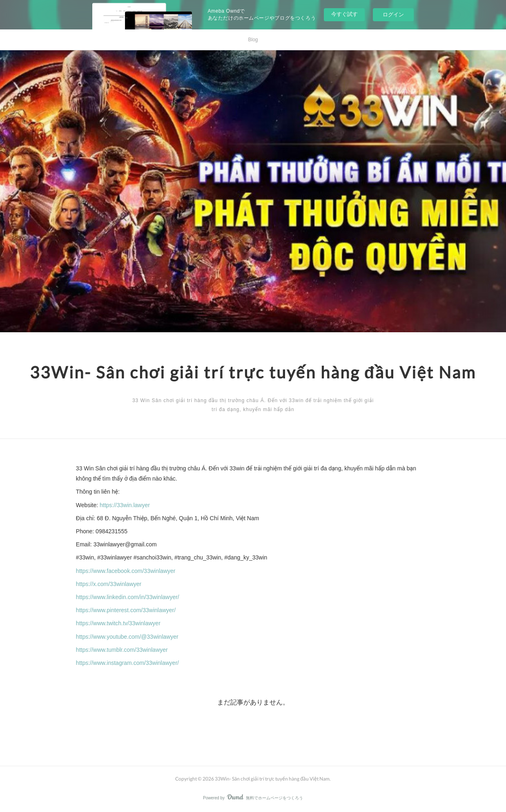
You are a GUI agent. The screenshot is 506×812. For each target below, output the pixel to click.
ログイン (393, 15)
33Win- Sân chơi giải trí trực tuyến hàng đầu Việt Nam (253, 372)
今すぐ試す (344, 14)
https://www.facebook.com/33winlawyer (126, 571)
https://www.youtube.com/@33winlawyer (127, 637)
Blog (253, 40)
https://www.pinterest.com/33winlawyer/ (126, 610)
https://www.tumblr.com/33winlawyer (122, 650)
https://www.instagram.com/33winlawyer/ (127, 663)
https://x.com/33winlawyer (109, 584)
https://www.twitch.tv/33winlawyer (118, 623)
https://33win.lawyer (125, 505)
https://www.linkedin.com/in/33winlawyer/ (128, 597)
